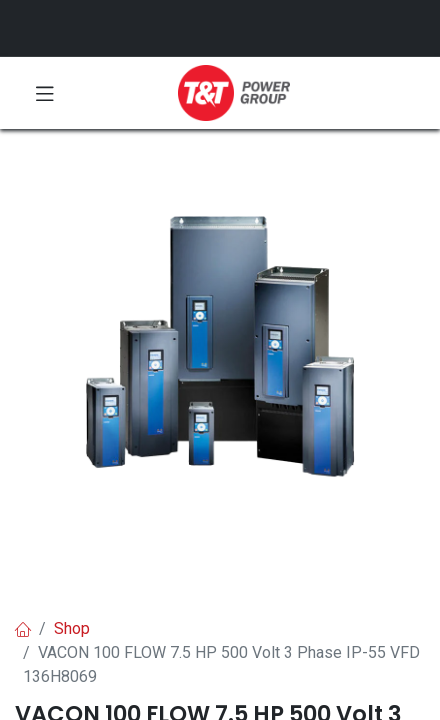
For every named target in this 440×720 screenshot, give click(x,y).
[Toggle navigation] (45, 93)
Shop (72, 628)
